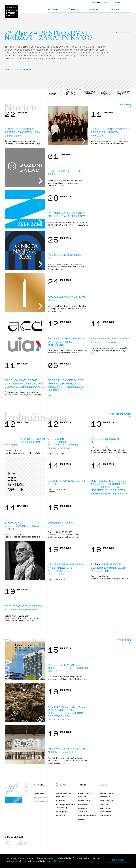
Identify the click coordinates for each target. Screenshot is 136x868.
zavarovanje (84, 801)
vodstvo (104, 805)
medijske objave (42, 798)
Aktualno (53, 9)
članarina (60, 801)
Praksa (94, 9)
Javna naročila (41, 802)
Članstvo (74, 9)
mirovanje (61, 815)
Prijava (97, 2)
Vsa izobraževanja (121, 414)
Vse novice (126, 104)
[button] (117, 45)
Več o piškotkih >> (56, 861)
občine (81, 820)
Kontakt (108, 2)
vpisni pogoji (62, 811)
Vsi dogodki (125, 640)
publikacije (105, 815)
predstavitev (106, 801)
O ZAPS (115, 9)
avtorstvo (83, 805)
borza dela (39, 794)
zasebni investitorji (88, 815)
